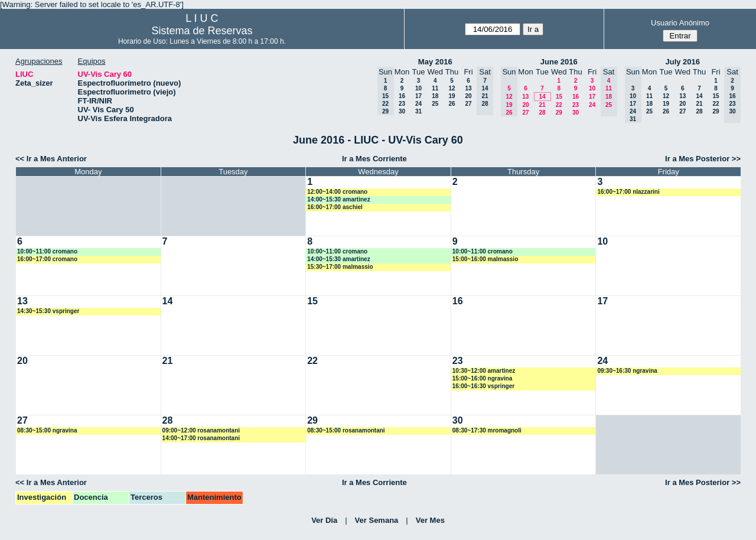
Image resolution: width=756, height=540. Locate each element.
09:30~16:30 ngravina (627, 371)
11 (435, 88)
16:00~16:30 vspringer (483, 386)
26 (452, 104)
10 (418, 88)
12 (452, 88)
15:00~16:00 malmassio (485, 259)
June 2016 (559, 62)
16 (402, 96)
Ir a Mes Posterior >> (703, 159)
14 (542, 97)
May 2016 (435, 62)
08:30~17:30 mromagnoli (487, 430)
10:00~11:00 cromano (47, 251)
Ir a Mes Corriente (374, 159)
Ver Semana (377, 520)
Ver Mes (430, 520)
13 (468, 88)
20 (468, 96)
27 (468, 104)
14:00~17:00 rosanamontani (201, 438)
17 (418, 96)
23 (402, 104)
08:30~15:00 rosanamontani (346, 430)
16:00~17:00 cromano (47, 259)
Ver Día (324, 520)
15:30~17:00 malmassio (340, 267)
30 (402, 111)
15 (559, 97)
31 (418, 111)
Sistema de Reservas (202, 31)
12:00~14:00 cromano (337, 192)
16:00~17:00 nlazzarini (628, 192)
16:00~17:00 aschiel (335, 207)
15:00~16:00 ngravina (482, 378)
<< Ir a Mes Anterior (51, 159)
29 (559, 113)
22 (559, 105)
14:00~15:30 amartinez (338, 199)
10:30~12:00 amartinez (484, 371)
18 (435, 96)
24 (418, 104)
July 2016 (682, 62)
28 (542, 113)
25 (435, 104)
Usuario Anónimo (680, 23)
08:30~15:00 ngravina (47, 430)
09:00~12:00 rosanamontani (201, 430)
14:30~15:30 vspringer (48, 311)
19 (452, 96)
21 (542, 105)
